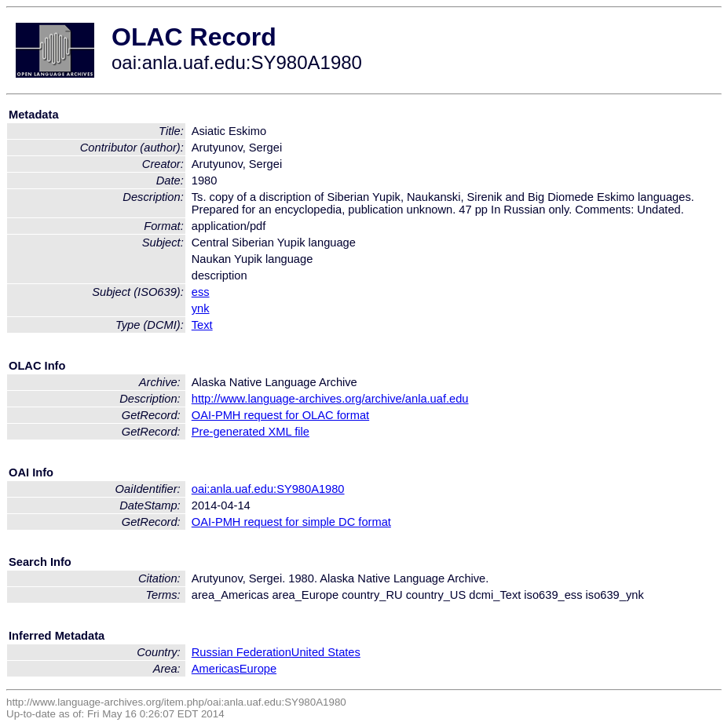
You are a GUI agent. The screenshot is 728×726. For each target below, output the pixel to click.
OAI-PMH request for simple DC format (291, 522)
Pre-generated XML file (251, 432)
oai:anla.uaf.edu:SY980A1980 (268, 489)
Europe (258, 669)
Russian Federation (241, 652)
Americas (216, 669)
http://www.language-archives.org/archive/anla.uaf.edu (330, 399)
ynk (201, 308)
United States (326, 652)
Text (202, 325)
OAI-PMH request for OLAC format (280, 415)
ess (201, 292)
